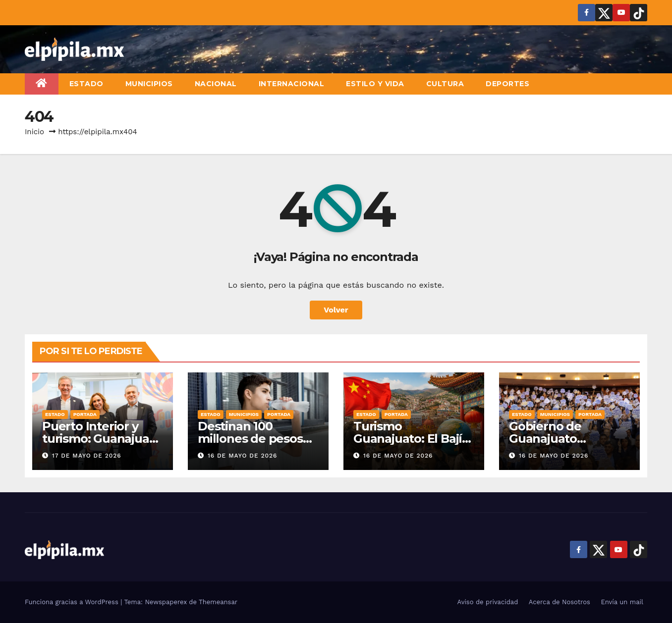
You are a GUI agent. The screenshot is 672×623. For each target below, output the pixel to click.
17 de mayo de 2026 (87, 456)
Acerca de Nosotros (560, 602)
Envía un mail (622, 602)
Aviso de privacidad (488, 602)
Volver (336, 310)
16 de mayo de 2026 (243, 456)
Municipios (149, 84)
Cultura (445, 84)
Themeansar (218, 602)
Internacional (292, 84)
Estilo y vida (375, 84)
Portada (85, 414)
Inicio (34, 132)
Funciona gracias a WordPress (73, 602)
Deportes (507, 84)
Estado (86, 84)
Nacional (216, 84)
